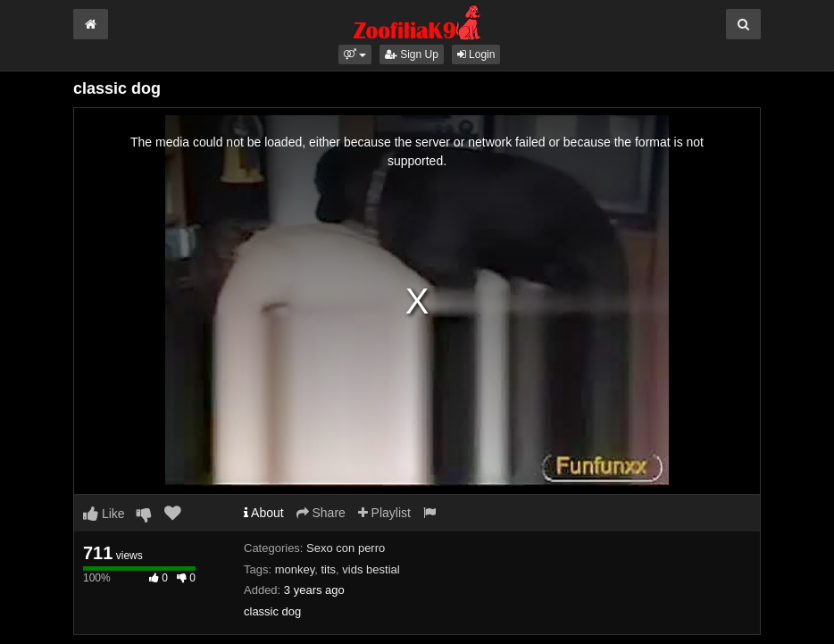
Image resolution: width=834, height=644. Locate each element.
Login (476, 54)
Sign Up (412, 54)
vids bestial (371, 569)
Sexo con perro (346, 548)
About (264, 513)
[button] (355, 54)
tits (328, 569)
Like (104, 514)
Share (321, 513)
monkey (295, 569)
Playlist (384, 513)
